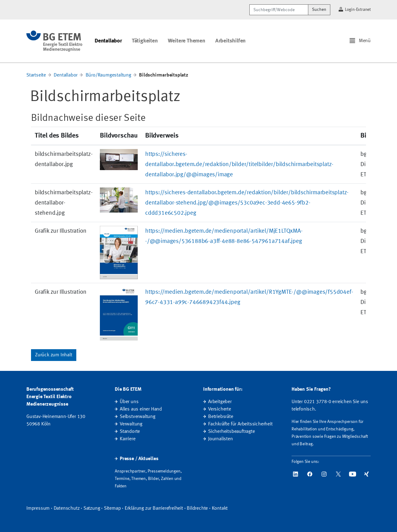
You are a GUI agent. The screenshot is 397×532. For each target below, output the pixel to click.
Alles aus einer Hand (141, 409)
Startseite (36, 75)
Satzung (92, 508)
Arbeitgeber (220, 402)
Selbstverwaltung (138, 417)
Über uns (129, 402)
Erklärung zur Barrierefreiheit (154, 508)
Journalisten (221, 439)
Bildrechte (197, 508)
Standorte (130, 432)
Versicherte (220, 409)
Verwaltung (131, 424)
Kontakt (220, 508)
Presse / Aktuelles (139, 459)
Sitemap (112, 508)
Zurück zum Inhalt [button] (54, 355)
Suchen (319, 10)
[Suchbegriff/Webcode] (279, 10)
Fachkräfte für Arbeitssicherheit (240, 424)
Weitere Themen (187, 41)
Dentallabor (108, 41)
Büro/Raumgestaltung (108, 75)
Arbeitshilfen (230, 41)
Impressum (38, 508)
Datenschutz (67, 508)
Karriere (127, 439)
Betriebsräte (221, 417)
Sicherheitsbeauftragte (232, 432)
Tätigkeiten (145, 41)
